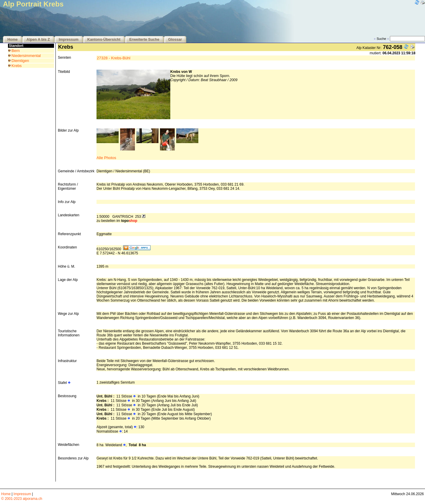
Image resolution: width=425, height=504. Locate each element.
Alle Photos (106, 158)
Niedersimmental (26, 56)
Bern (16, 51)
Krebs (17, 66)
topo (129, 221)
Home (13, 40)
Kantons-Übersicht (104, 40)
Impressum (69, 40)
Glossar (175, 40)
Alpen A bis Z (38, 40)
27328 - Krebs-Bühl (114, 58)
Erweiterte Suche (144, 40)
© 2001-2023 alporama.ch (22, 499)
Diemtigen (20, 61)
